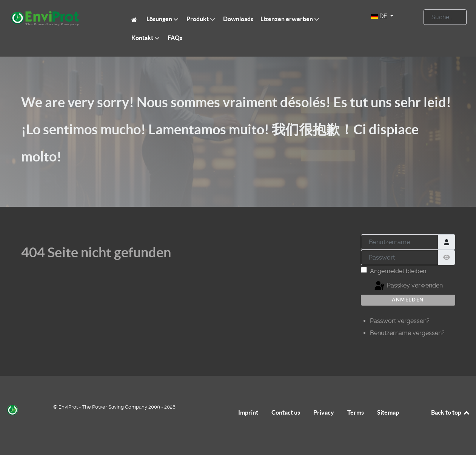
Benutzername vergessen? (407, 333)
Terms (356, 412)
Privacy (324, 412)
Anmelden (408, 300)
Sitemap (388, 412)
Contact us (286, 412)
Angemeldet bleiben (398, 271)
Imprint (248, 412)
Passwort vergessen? (400, 321)
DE (380, 16)
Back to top (451, 412)
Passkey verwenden (408, 286)
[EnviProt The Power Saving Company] (135, 19)
